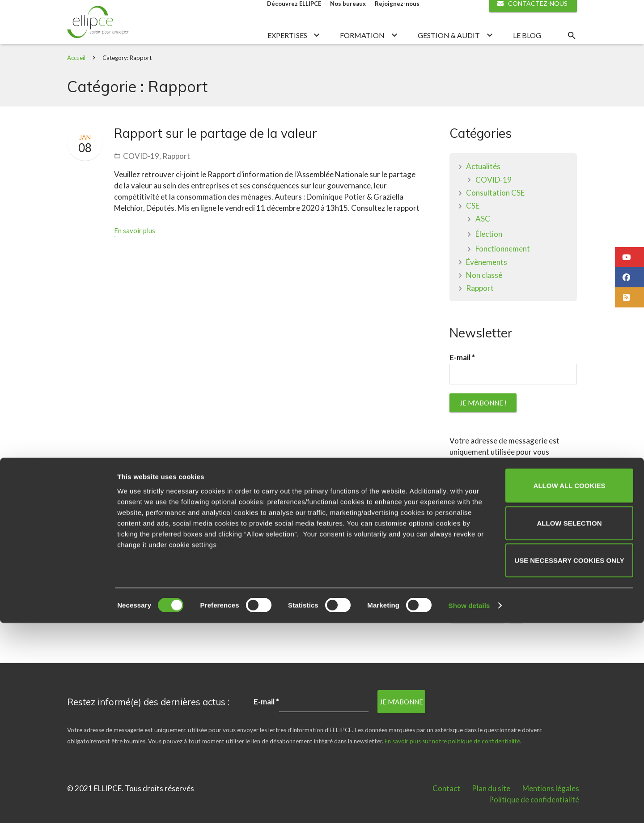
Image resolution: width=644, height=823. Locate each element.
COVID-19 (141, 179)
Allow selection (570, 723)
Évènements (487, 285)
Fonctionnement (503, 272)
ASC (483, 242)
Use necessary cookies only (569, 760)
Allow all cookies (570, 685)
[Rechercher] (572, 47)
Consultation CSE (495, 216)
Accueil (76, 81)
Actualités (483, 190)
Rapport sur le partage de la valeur (216, 156)
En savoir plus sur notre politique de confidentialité (510, 565)
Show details (469, 805)
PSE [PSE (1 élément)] (516, 640)
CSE (473, 229)
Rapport (176, 179)
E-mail (462, 381)
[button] (629, 257)
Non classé (484, 298)
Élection (489, 257)
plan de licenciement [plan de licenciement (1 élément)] (478, 640)
